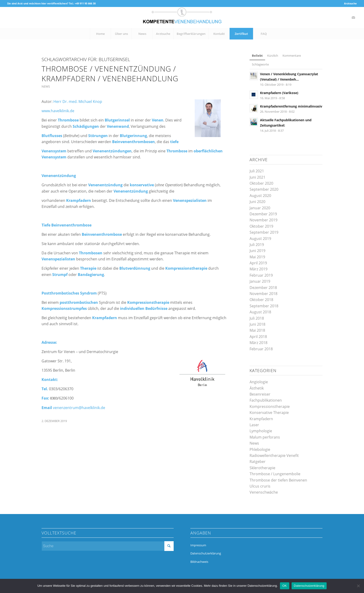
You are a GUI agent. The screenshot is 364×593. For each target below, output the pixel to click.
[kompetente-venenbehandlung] (182, 17)
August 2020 (260, 196)
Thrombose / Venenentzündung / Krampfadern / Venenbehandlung (110, 74)
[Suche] (108, 546)
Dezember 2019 (263, 214)
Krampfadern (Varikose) (279, 93)
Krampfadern (261, 419)
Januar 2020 (260, 208)
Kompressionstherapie (270, 406)
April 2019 (258, 263)
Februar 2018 (261, 349)
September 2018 (264, 306)
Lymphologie (261, 431)
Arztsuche (350, 3)
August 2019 (260, 239)
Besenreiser (260, 394)
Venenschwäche (264, 492)
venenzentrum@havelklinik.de (79, 408)
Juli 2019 (257, 245)
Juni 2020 (257, 202)
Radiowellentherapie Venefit (274, 455)
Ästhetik (257, 388)
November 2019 (263, 220)
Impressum (198, 545)
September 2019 (264, 232)
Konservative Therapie (269, 413)
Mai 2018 (257, 330)
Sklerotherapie (262, 468)
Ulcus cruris (260, 486)
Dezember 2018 (263, 288)
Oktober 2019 (261, 226)
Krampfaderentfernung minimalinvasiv (291, 106)
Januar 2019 (260, 281)
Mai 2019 (257, 257)
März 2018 (258, 343)
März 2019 (258, 269)
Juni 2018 (257, 324)
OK (284, 586)
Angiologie (259, 382)
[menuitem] (349, 3)
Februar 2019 (261, 275)
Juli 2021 (257, 171)
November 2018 (263, 294)
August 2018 (260, 312)
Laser (254, 425)
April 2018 (258, 337)
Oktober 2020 (261, 183)
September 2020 (264, 189)
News (46, 86)
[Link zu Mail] (353, 17)
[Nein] (358, 586)
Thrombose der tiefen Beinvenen (278, 480)
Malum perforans (265, 437)
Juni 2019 (257, 251)
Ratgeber (258, 462)
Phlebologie (260, 449)
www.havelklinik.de (58, 111)
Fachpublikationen (266, 400)
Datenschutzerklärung (206, 553)
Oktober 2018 (261, 300)
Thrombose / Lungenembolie (275, 474)
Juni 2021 (257, 177)
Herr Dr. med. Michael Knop (78, 102)
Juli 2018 (257, 318)
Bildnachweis (199, 562)
